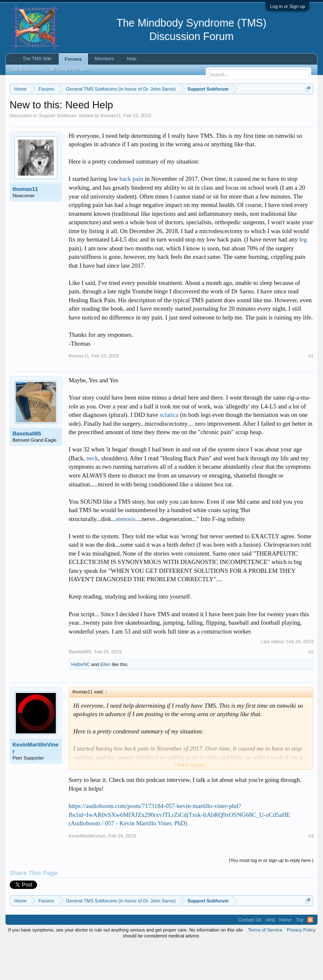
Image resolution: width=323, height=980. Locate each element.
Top (300, 954)
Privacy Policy (301, 964)
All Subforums (27, 70)
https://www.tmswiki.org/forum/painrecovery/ (130, 118)
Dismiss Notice (306, 109)
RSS (310, 954)
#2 (311, 687)
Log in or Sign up (287, 6)
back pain (131, 214)
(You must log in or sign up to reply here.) (271, 895)
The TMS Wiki (37, 59)
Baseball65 (27, 469)
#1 (311, 390)
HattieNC (81, 699)
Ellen (105, 699)
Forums (73, 59)
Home (285, 954)
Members (105, 59)
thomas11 (110, 150)
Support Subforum (58, 150)
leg (303, 274)
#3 (311, 870)
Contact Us (250, 954)
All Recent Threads (70, 70)
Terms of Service (265, 964)
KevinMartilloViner (36, 783)
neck (92, 493)
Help (132, 59)
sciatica (169, 450)
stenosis (126, 553)
